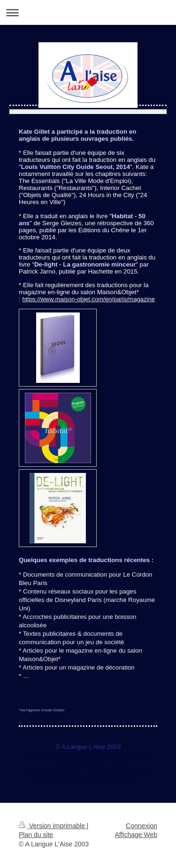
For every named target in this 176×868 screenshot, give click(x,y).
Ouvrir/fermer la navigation (88, 12)
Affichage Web (136, 835)
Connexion (142, 826)
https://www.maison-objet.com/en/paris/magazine (88, 299)
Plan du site (36, 835)
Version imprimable (53, 826)
